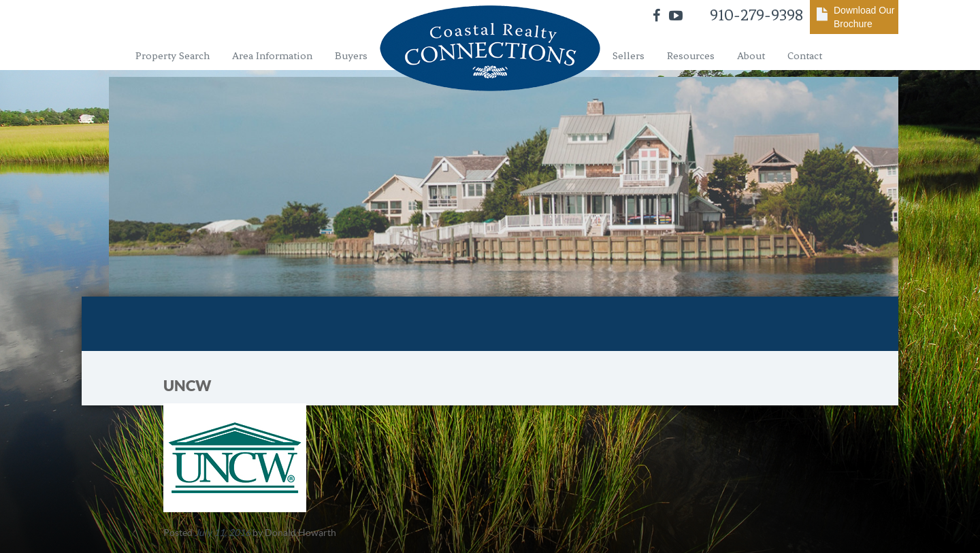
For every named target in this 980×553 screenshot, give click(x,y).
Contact (805, 56)
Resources (691, 56)
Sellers (628, 56)
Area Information (272, 56)
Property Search (173, 56)
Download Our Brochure (864, 17)
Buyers (351, 56)
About (751, 56)
